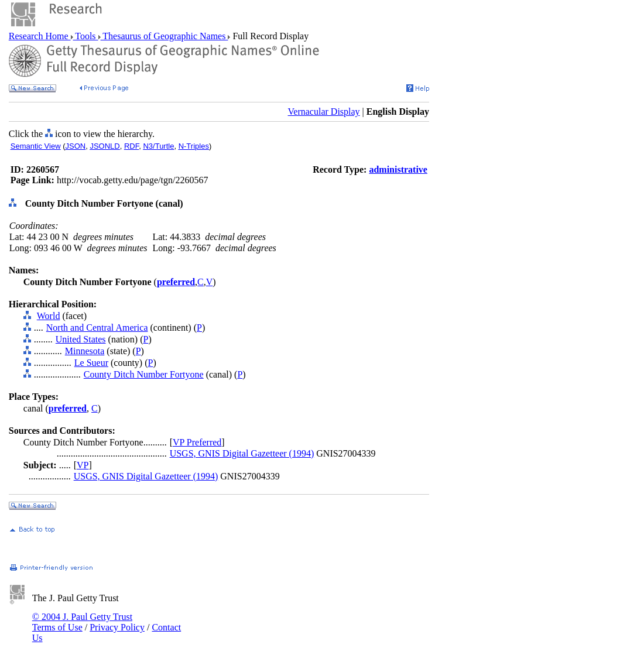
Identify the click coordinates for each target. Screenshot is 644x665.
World (49, 316)
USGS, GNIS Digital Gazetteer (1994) (242, 453)
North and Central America (97, 328)
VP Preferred (197, 442)
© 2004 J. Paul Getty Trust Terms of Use (82, 622)
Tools (86, 36)
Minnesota (85, 351)
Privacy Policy (117, 627)
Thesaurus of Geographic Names (165, 36)
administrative (398, 169)
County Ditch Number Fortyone (144, 374)
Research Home (40, 36)
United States (81, 339)
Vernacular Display (324, 112)
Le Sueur (91, 363)
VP (83, 465)
